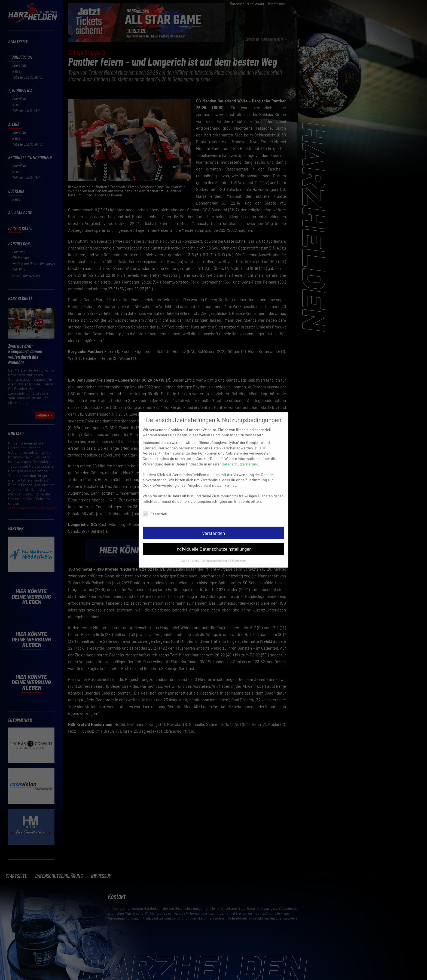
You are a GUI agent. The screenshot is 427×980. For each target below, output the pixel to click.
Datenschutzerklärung (240, 457)
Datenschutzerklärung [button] (216, 554)
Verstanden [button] (213, 526)
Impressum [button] (239, 554)
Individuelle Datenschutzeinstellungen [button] (213, 542)
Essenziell (155, 507)
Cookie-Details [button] (190, 554)
